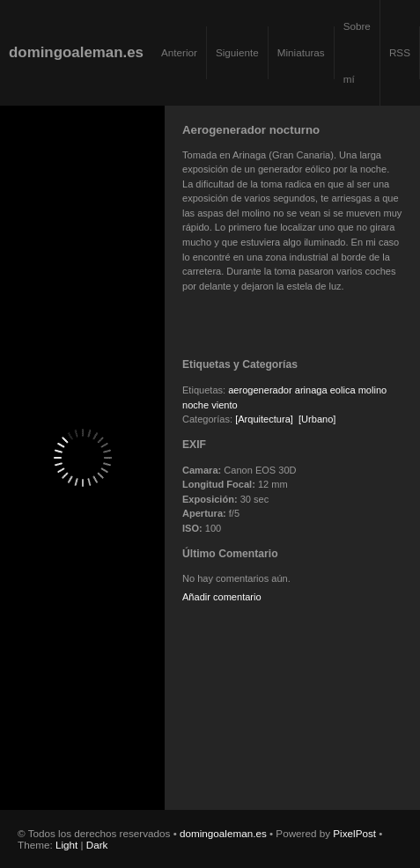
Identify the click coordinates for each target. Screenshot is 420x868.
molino (373, 390)
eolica (343, 390)
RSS (400, 52)
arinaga (311, 390)
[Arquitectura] (264, 419)
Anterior (179, 52)
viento (224, 405)
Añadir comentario (222, 597)
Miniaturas (301, 52)
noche (195, 405)
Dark (97, 845)
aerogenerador (260, 390)
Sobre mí (357, 52)
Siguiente (237, 52)
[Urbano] (317, 419)
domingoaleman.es (76, 52)
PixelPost (354, 833)
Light (66, 845)
